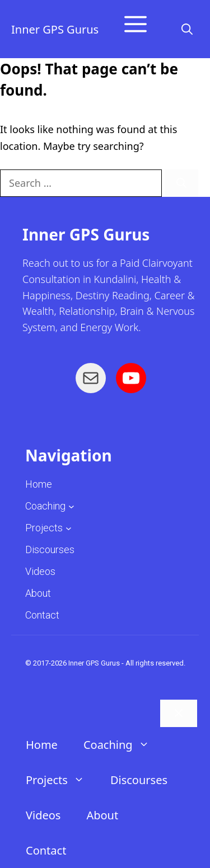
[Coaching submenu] (71, 506)
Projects (44, 528)
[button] (187, 29)
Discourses (139, 780)
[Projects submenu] (69, 528)
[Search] (181, 183)
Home (42, 745)
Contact (46, 850)
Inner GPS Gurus (55, 29)
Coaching (45, 506)
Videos (43, 815)
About (102, 815)
